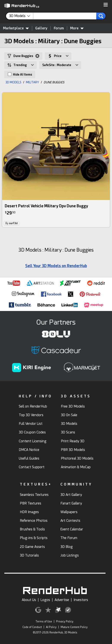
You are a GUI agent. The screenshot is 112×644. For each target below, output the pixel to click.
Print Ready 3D (73, 441)
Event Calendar (72, 529)
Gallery (41, 28)
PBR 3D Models (73, 450)
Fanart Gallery (71, 503)
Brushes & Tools (32, 529)
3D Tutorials (29, 555)
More (77, 28)
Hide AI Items (20, 74)
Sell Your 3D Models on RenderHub (56, 266)
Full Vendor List (31, 424)
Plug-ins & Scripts (34, 538)
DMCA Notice (29, 450)
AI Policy (51, 627)
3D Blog (67, 547)
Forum (59, 28)
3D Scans (68, 432)
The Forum (69, 538)
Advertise (62, 600)
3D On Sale (69, 415)
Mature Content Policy (74, 627)
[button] (106, 5)
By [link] (12, 223)
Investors (81, 600)
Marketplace (16, 28)
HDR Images (29, 512)
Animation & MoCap (76, 467)
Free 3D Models (73, 406)
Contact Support (32, 467)
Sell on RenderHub (33, 406)
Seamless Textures (34, 495)
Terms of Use (44, 622)
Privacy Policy (65, 622)
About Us (29, 600)
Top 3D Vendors (31, 415)
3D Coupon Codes (32, 432)
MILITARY (32, 82)
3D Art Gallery (71, 495)
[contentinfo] (21, 16)
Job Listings (70, 555)
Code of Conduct (32, 627)
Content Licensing (33, 441)
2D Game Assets (32, 547)
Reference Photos (34, 521)
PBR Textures (31, 503)
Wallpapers (69, 512)
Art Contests (70, 521)
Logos (45, 600)
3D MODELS (13, 82)
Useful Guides (29, 458)
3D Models (69, 424)
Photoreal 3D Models (77, 458)
